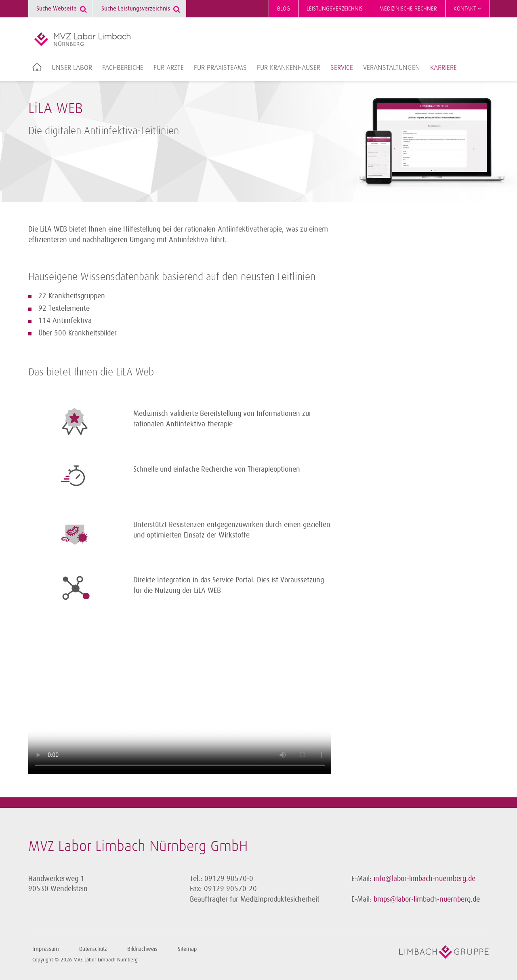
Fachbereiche (123, 68)
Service (342, 68)
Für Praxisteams (220, 68)
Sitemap (187, 949)
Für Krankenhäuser (289, 68)
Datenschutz (93, 949)
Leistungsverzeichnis (335, 9)
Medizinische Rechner (408, 9)
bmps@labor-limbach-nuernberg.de (427, 899)
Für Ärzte (169, 68)
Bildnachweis (142, 949)
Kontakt (468, 8)
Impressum (46, 949)
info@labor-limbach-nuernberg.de (425, 879)
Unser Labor (72, 68)
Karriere (443, 68)
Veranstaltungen (392, 68)
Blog (284, 9)
